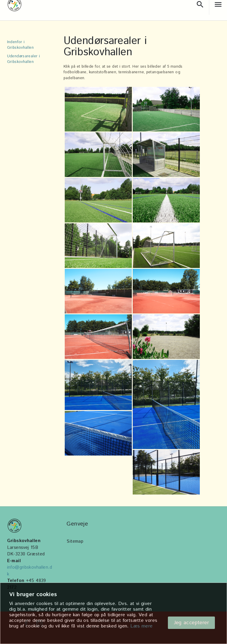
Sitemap (75, 541)
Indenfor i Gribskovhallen (20, 45)
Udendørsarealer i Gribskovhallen (24, 59)
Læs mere (141, 626)
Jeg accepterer (191, 623)
